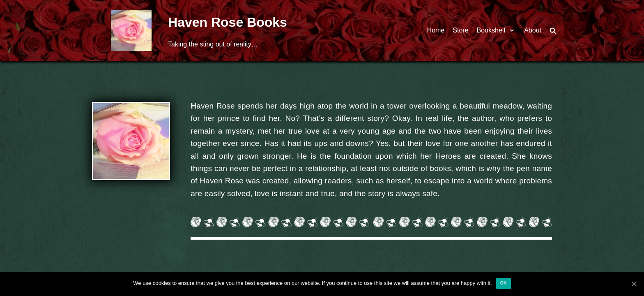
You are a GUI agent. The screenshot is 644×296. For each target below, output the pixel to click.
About (533, 30)
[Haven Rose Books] (131, 31)
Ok (504, 283)
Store (460, 30)
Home (436, 30)
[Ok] (634, 284)
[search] (553, 31)
